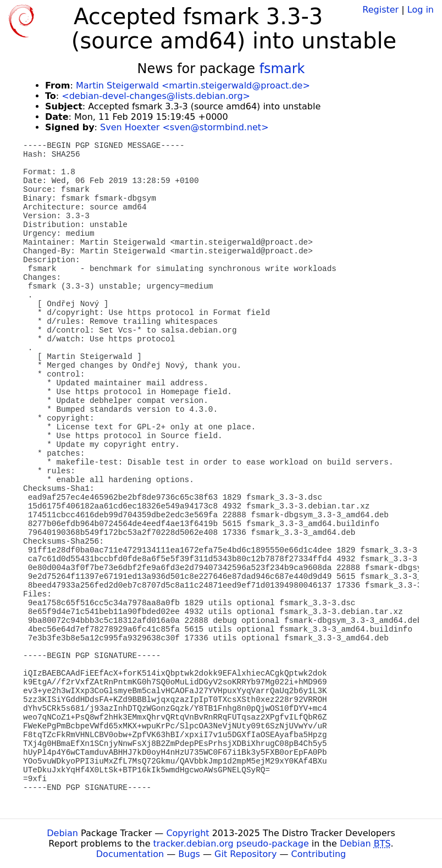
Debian (62, 833)
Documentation (130, 854)
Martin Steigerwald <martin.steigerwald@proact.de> (193, 85)
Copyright (187, 833)
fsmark (282, 69)
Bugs (189, 854)
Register (380, 10)
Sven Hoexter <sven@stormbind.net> (184, 127)
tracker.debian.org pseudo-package (231, 844)
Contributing (319, 854)
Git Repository (245, 854)
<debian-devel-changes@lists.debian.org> (156, 96)
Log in (421, 10)
